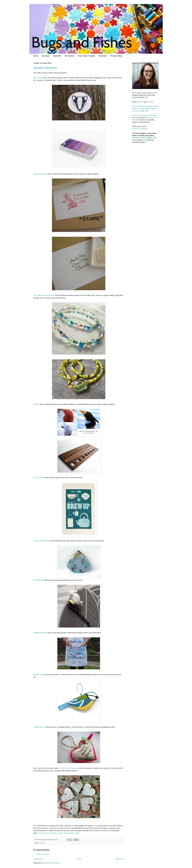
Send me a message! (140, 129)
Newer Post (38, 859)
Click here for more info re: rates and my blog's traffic (59, 833)
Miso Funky (38, 78)
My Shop (46, 56)
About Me (57, 56)
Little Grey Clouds (40, 174)
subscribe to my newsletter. (142, 138)
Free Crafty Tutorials (86, 56)
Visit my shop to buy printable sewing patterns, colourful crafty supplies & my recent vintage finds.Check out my (145, 111)
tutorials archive (148, 115)
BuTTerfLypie (38, 580)
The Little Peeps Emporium (44, 295)
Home (36, 56)
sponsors (42, 843)
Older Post (120, 859)
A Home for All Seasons (69, 768)
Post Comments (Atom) (51, 863)
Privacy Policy (116, 56)
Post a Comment (43, 854)
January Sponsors (45, 68)
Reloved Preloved (40, 633)
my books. (150, 102)
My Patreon (70, 56)
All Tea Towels (39, 478)
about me (140, 102)
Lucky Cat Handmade (42, 541)
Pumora (36, 404)
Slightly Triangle (40, 674)
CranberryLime (39, 727)
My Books (103, 56)
